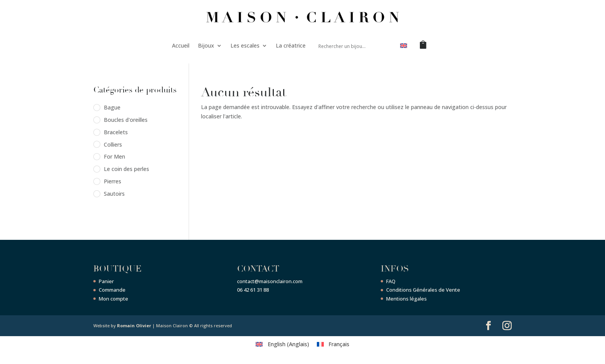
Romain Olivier (134, 326)
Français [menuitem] (339, 344)
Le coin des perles (126, 169)
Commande (112, 290)
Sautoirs (114, 194)
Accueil (181, 45)
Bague (112, 107)
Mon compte (113, 299)
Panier (106, 281)
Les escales (245, 45)
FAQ (391, 281)
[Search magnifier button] (385, 46)
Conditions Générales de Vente (423, 290)
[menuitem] (404, 47)
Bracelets (116, 132)
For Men (114, 156)
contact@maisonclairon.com (270, 281)
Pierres (113, 181)
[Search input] (347, 46)
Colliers (113, 144)
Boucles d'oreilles (126, 120)
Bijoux (206, 45)
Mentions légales (406, 299)
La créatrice (291, 45)
